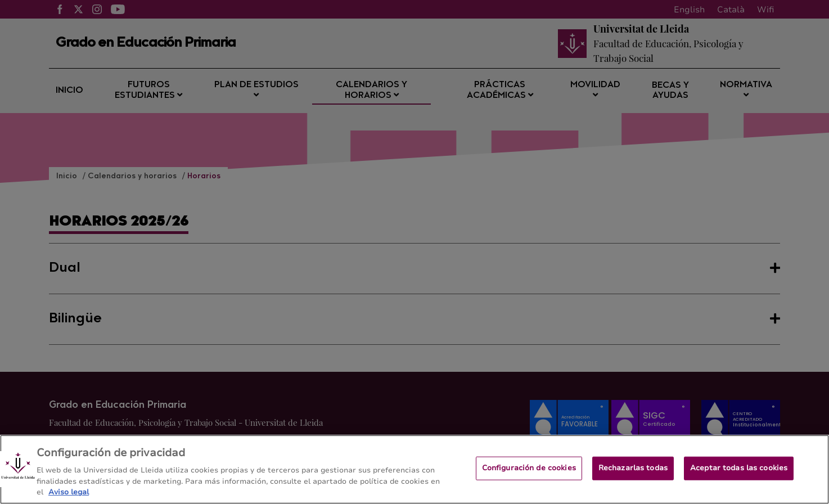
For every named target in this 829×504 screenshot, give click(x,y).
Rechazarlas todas (633, 472)
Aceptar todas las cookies (739, 472)
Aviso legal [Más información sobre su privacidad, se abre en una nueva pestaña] (69, 497)
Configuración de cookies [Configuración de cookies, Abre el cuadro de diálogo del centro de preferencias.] (529, 472)
